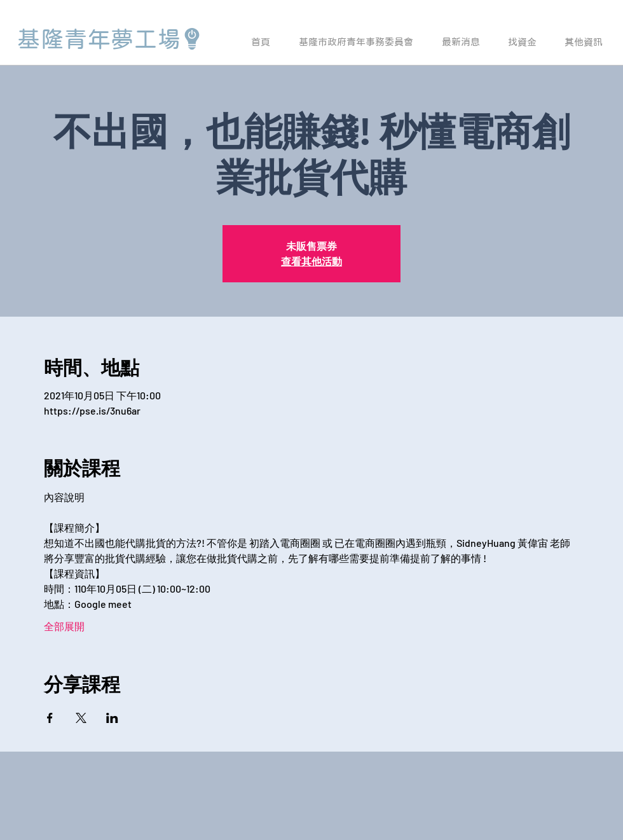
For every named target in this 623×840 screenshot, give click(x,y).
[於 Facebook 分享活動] (50, 718)
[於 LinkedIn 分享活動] (112, 718)
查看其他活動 (311, 261)
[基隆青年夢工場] (110, 39)
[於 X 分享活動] (81, 718)
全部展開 (64, 626)
